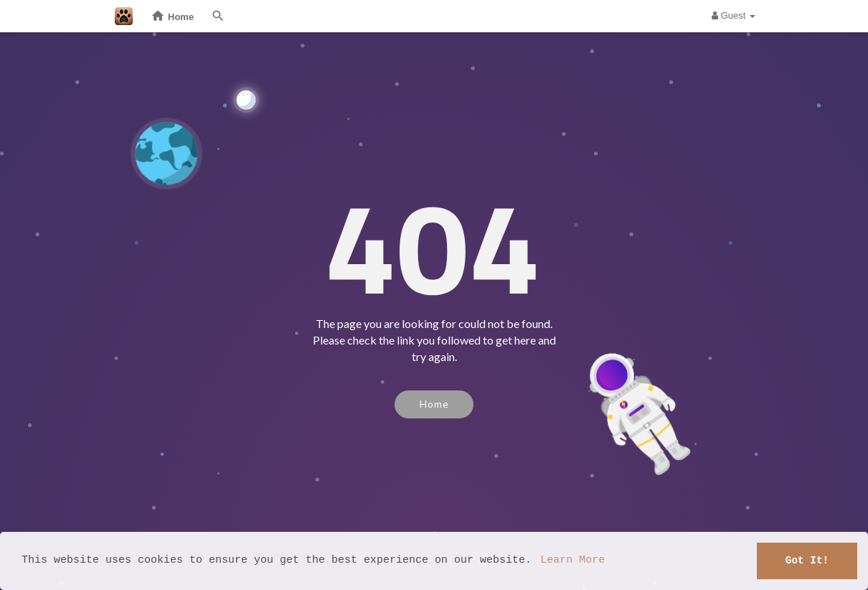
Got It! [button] (807, 560)
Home (434, 404)
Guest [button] (733, 15)
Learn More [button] (572, 561)
